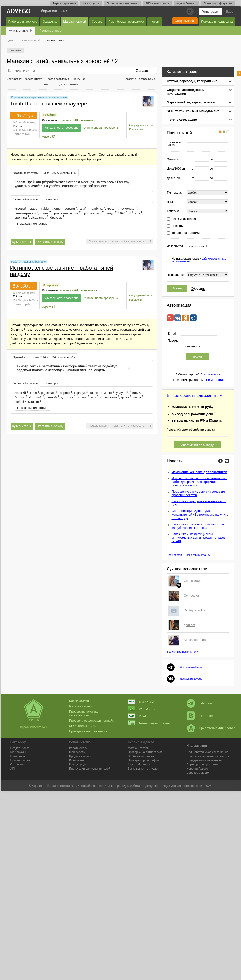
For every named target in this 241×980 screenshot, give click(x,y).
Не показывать (135, 241)
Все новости (175, 555)
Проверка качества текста (88, 731)
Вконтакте (200, 716)
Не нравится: (176, 275)
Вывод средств (79, 765)
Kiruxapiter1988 (195, 640)
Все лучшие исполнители (183, 652)
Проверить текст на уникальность (83, 713)
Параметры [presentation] (51, 199)
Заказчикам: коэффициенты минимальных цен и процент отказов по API (199, 538)
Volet (137, 716)
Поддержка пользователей (205, 760)
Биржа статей (79, 701)
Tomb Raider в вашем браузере (49, 104)
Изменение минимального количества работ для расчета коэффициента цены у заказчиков (200, 482)
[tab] (45, 173)
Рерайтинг (50, 115)
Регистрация (210, 12)
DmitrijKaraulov (194, 610)
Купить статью (18, 31)
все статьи (88, 120)
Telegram (199, 703)
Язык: (171, 202)
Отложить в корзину (50, 242)
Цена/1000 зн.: (177, 169)
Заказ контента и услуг (143, 769)
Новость (177, 226)
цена (46, 84)
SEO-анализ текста (157, 3)
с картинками (147, 79)
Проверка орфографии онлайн (92, 721)
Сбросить (198, 289)
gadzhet (189, 625)
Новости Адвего (197, 769)
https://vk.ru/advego (191, 679)
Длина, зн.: (174, 178)
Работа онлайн (79, 748)
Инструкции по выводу (197, 445)
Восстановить (211, 374)
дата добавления (58, 79)
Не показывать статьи (199, 260)
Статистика (18, 765)
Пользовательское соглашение (207, 752)
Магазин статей (74, 21)
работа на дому (141, 786)
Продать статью (50, 31)
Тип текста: (174, 193)
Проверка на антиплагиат (123, 3)
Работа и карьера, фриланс (28, 262)
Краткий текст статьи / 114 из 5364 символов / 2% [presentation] (44, 357)
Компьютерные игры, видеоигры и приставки (39, 97)
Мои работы (77, 752)
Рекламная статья (184, 219)
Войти (197, 357)
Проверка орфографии (218, 3)
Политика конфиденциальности (208, 756)
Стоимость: (175, 159)
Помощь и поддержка (217, 21)
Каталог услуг (91, 3)
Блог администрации (198, 555)
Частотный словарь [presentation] (25, 199)
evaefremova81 (69, 120)
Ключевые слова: (174, 144)
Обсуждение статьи (141, 125)
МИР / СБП (142, 702)
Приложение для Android (211, 728)
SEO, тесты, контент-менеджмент (193, 111)
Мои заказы (18, 752)
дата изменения (70, 84)
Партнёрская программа (126, 21)
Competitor (192, 595)
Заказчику (50, 21)
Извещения (136, 129)
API (13, 769)
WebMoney (141, 709)
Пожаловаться (98, 241)
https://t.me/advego (190, 667)
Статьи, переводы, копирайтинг (192, 81)
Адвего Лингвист (187, 3)
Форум (155, 21)
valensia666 (192, 581)
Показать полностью (32, 224)
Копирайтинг (51, 285)
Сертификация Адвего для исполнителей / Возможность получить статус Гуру (200, 514)
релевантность (34, 79)
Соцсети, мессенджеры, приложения (186, 92)
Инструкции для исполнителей (90, 769)
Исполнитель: (176, 246)
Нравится (118, 241)
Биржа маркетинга (64, 3)
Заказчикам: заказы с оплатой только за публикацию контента (199, 526)
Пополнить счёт (21, 760)
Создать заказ (185, 21)
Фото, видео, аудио (182, 120)
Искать (177, 288)
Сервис (97, 21)
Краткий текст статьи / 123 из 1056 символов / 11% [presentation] (45, 173)
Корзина (16, 50)
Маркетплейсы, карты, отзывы (191, 102)
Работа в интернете (23, 21)
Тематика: (174, 211)
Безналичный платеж (149, 723)
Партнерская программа (203, 765)
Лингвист (139, 765)
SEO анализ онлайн (84, 726)
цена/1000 (80, 79)
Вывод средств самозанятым (195, 395)
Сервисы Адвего (198, 773)
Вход (230, 12)
